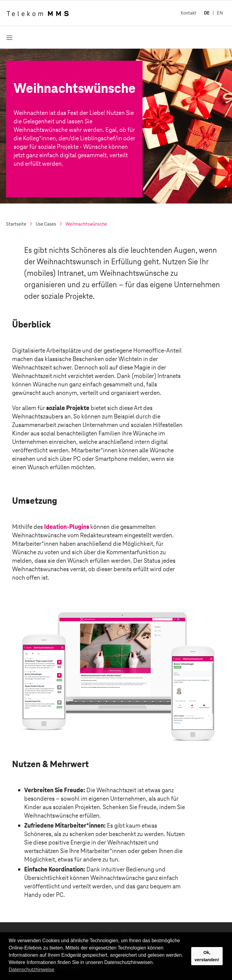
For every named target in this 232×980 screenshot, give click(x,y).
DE (207, 13)
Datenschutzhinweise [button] (32, 970)
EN (220, 13)
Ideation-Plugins (67, 527)
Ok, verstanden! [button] (207, 956)
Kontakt (188, 13)
